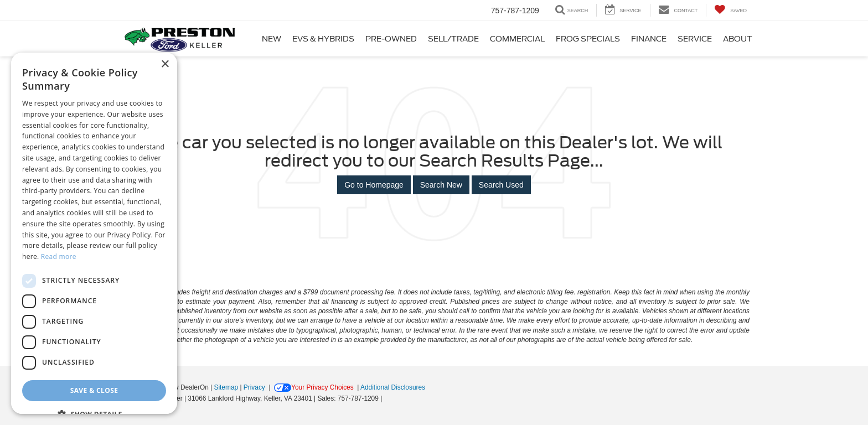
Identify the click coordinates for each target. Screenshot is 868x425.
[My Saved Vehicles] (730, 10)
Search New (441, 185)
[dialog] (94, 233)
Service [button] (695, 39)
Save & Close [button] (94, 390)
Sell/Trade (453, 39)
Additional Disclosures (393, 387)
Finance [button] (649, 39)
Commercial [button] (517, 39)
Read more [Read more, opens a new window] (59, 256)
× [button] (165, 64)
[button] (94, 414)
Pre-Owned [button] (391, 39)
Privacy (254, 387)
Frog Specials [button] (588, 39)
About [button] (738, 39)
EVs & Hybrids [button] (323, 39)
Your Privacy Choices (314, 387)
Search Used (501, 185)
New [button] (272, 39)
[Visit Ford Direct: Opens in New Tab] (387, 398)
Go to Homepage (374, 185)
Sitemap (226, 387)
